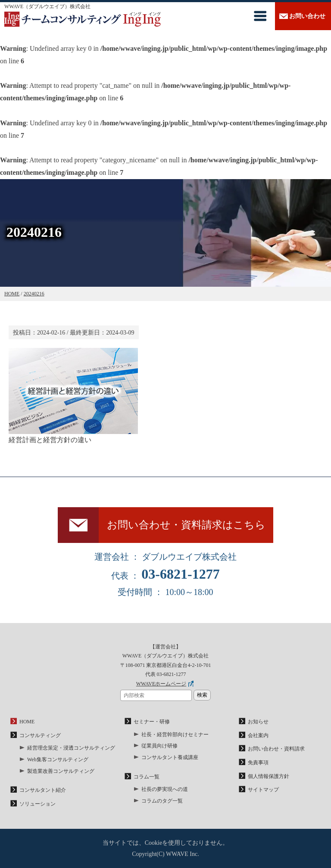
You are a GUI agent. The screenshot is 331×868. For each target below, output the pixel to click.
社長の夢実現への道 (165, 789)
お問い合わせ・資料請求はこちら (186, 525)
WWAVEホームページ (161, 684)
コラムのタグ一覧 (162, 801)
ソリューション (37, 804)
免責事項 (258, 763)
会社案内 (258, 735)
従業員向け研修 (159, 746)
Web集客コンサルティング (58, 759)
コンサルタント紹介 (43, 790)
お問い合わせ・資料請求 (276, 749)
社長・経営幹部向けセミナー (175, 735)
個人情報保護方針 (269, 776)
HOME (27, 722)
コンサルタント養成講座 (170, 757)
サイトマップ (263, 790)
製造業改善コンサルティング (61, 771)
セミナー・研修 (152, 722)
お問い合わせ (307, 16)
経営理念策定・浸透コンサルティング (71, 748)
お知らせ (258, 722)
